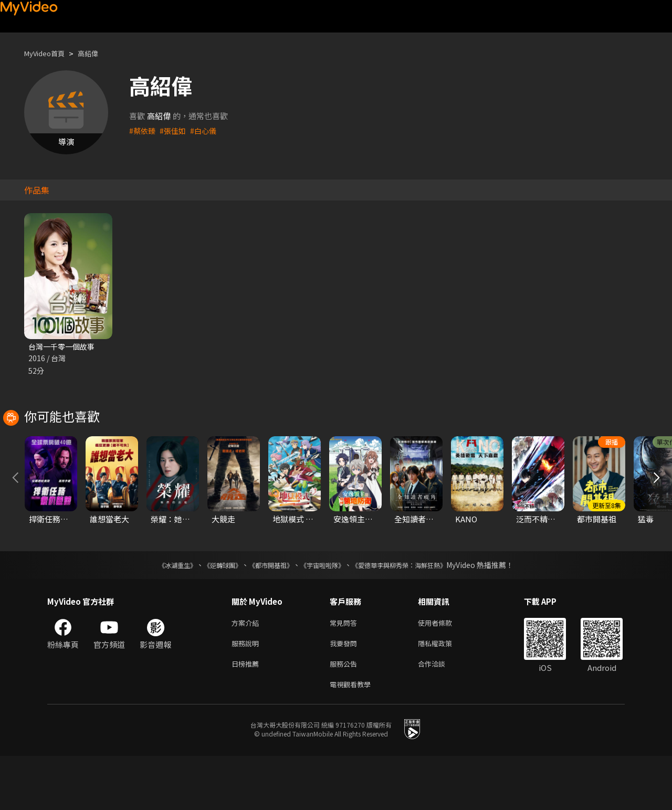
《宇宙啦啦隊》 (324, 613)
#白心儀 (207, 130)
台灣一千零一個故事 (64, 347)
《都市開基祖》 (266, 613)
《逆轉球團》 (211, 613)
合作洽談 (440, 715)
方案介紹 (247, 671)
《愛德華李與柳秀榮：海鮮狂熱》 (413, 613)
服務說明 (247, 693)
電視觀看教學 (353, 737)
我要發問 (345, 693)
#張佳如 (175, 130)
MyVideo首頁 (48, 53)
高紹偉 (97, 53)
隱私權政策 (444, 693)
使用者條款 (444, 671)
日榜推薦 (247, 715)
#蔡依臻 (143, 130)
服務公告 (345, 715)
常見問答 (345, 671)
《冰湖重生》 (159, 613)
